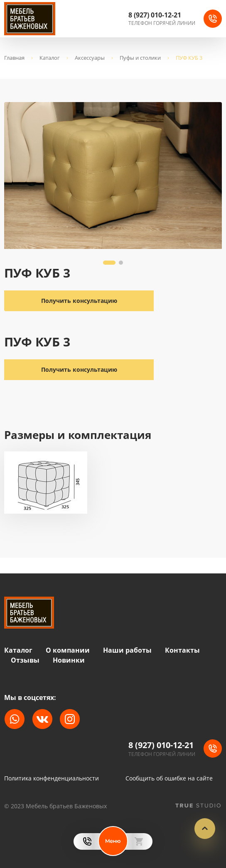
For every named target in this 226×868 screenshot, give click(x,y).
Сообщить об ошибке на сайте (169, 778)
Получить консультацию (79, 369)
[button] (109, 263)
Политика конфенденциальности (52, 778)
